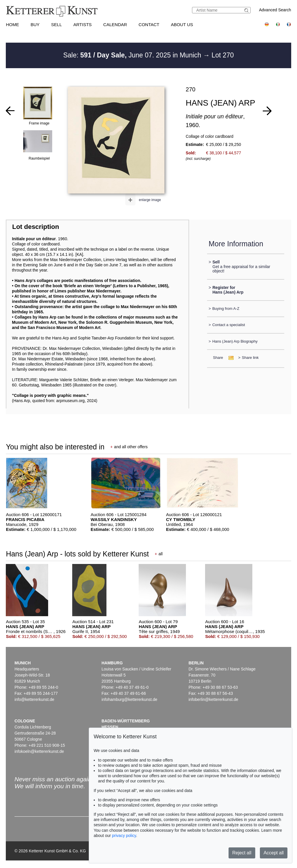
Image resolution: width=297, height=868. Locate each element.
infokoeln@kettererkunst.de (39, 751)
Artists (83, 25)
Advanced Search (275, 10)
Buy (35, 25)
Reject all (242, 853)
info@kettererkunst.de (34, 699)
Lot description (36, 227)
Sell (56, 25)
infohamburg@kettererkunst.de (129, 699)
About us (182, 25)
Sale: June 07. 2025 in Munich (133, 55)
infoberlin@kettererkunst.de (213, 699)
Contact (149, 25)
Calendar (115, 25)
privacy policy (124, 836)
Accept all (274, 853)
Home (12, 25)
